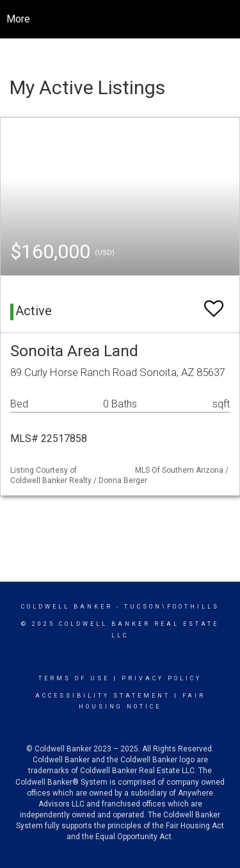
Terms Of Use (74, 678)
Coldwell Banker (67, 607)
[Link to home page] (130, 19)
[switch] (214, 303)
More (18, 19)
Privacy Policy (162, 678)
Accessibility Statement (103, 696)
